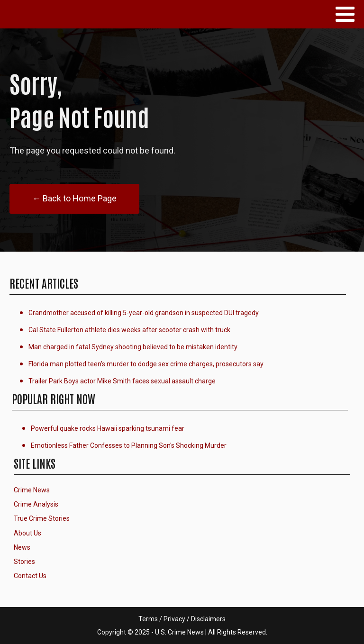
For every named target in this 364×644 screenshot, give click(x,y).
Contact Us (30, 576)
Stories (24, 562)
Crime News (32, 490)
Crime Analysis (36, 504)
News (22, 547)
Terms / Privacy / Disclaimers (182, 619)
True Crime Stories (42, 518)
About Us (27, 533)
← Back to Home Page (74, 198)
